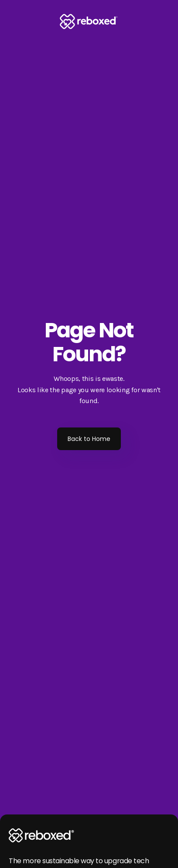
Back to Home (89, 439)
